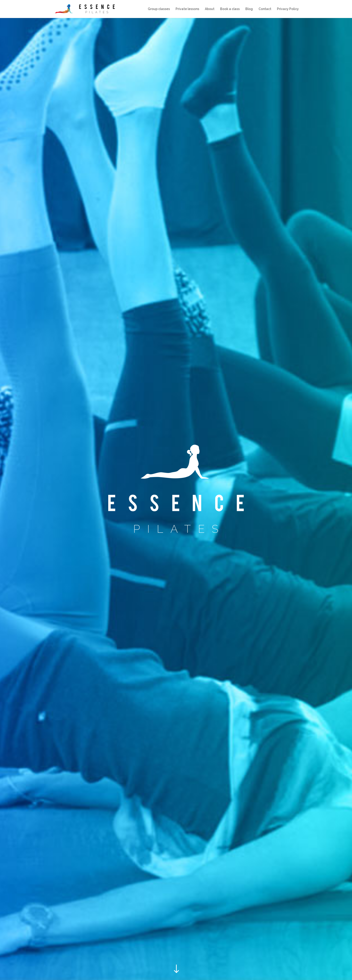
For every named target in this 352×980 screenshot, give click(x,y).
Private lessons (187, 9)
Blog (249, 9)
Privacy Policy (288, 9)
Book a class (230, 9)
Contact (265, 9)
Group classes (159, 9)
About (210, 9)
